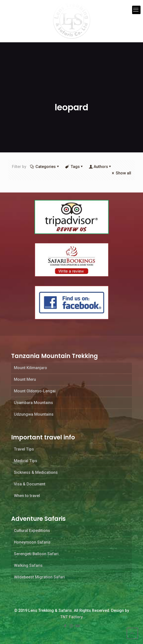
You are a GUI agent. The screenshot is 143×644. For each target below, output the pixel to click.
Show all (121, 173)
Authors (101, 167)
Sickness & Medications (36, 472)
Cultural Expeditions (32, 531)
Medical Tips (26, 461)
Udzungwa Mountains (34, 414)
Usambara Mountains (33, 403)
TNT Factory (71, 617)
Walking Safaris (28, 565)
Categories (45, 167)
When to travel (27, 496)
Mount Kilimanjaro (30, 368)
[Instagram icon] (72, 626)
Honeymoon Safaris (32, 542)
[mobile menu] (136, 10)
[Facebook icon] (66, 626)
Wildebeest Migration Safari (39, 577)
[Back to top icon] (132, 633)
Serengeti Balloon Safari (36, 554)
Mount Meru (25, 379)
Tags (75, 167)
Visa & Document (30, 484)
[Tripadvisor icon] (78, 626)
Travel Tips (24, 449)
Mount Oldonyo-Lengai (35, 391)
